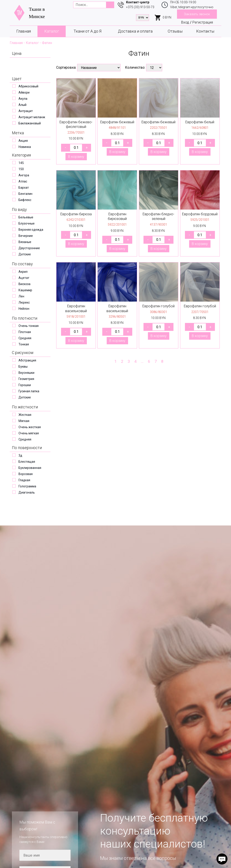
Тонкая (24, 344)
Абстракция (27, 360)
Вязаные (25, 242)
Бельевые (26, 217)
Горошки (25, 385)
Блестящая (27, 462)
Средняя (25, 338)
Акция (23, 141)
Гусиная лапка (29, 391)
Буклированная (30, 468)
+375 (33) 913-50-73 (140, 7)
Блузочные (27, 223)
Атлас (23, 181)
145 (21, 163)
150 (21, 169)
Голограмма (27, 486)
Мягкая (24, 421)
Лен (21, 296)
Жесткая (25, 415)
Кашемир (25, 290)
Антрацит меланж (32, 117)
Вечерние (26, 236)
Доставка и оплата (135, 31)
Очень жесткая (30, 427)
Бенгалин (25, 194)
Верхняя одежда (31, 230)
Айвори (24, 92)
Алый (22, 105)
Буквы (23, 367)
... (142, 361)
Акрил (23, 272)
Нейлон (24, 309)
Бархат (24, 188)
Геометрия (26, 379)
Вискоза (24, 284)
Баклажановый (30, 123)
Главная (24, 31)
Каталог (52, 31)
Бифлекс (25, 200)
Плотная (25, 332)
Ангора (24, 175)
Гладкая (24, 480)
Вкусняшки (26, 373)
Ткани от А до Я (88, 31)
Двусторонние (29, 248)
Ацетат (24, 278)
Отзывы (175, 31)
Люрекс (24, 302)
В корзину (76, 157)
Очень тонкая (29, 326)
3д (20, 455)
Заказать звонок (197, 14)
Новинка (25, 147)
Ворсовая (26, 474)
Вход (185, 22)
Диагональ (27, 492)
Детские (25, 254)
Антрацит (26, 111)
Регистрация (203, 22)
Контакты (205, 31)
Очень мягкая (29, 433)
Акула (23, 99)
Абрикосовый (28, 86)
